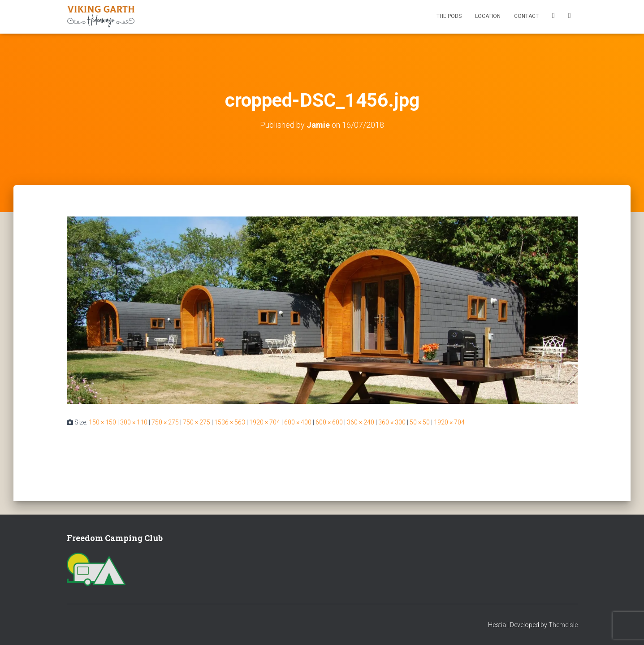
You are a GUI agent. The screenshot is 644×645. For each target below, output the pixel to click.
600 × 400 (298, 422)
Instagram (570, 17)
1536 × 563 (230, 422)
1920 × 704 (265, 422)
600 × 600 (329, 422)
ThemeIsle (563, 625)
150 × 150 (102, 422)
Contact (526, 16)
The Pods (449, 16)
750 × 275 (165, 422)
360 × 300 (392, 422)
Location (488, 16)
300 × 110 (134, 422)
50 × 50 (420, 422)
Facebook (553, 17)
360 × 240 (361, 422)
